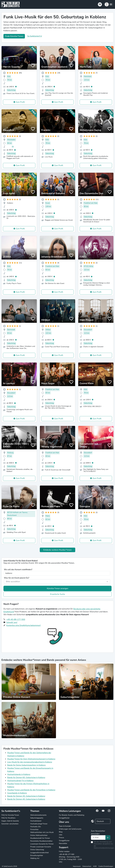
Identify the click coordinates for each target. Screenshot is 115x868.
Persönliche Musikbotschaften (41, 841)
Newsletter (63, 843)
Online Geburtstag (37, 850)
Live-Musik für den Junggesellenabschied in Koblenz (30, 762)
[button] (109, 4)
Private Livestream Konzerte (41, 847)
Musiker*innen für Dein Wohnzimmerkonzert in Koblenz (31, 759)
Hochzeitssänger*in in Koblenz (20, 781)
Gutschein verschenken (10, 824)
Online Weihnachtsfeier (39, 835)
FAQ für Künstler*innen (10, 815)
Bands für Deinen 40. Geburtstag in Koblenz (26, 799)
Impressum (77, 866)
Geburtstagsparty (37, 818)
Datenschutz (87, 866)
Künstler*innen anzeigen (58, 588)
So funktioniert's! (35, 36)
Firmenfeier (34, 829)
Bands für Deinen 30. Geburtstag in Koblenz (26, 796)
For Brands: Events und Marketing (72, 815)
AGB (95, 866)
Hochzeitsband (36, 821)
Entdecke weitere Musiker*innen (57, 550)
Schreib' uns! (12, 622)
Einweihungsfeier (37, 855)
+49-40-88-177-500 (16, 619)
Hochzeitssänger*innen (39, 824)
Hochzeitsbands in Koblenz (19, 774)
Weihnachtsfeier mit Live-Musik (42, 832)
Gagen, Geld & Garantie (10, 821)
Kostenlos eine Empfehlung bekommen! (23, 625)
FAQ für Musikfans (8, 818)
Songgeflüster (64, 818)
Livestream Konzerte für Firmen (42, 844)
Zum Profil (20, 102)
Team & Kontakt (65, 826)
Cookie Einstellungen (106, 866)
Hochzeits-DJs (36, 827)
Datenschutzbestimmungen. (104, 848)
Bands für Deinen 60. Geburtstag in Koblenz (26, 777)
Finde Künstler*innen (14, 36)
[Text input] (98, 838)
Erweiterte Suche (58, 594)
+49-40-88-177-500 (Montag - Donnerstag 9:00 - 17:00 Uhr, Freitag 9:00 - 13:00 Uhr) (70, 858)
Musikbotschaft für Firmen (40, 838)
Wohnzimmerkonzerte (38, 815)
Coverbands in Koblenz (17, 793)
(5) (13, 147)
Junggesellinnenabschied (39, 853)
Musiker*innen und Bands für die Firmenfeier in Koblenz (31, 790)
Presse (61, 838)
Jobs (61, 835)
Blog (61, 832)
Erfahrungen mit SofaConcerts (70, 829)
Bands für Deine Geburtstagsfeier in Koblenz (26, 765)
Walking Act (35, 858)
